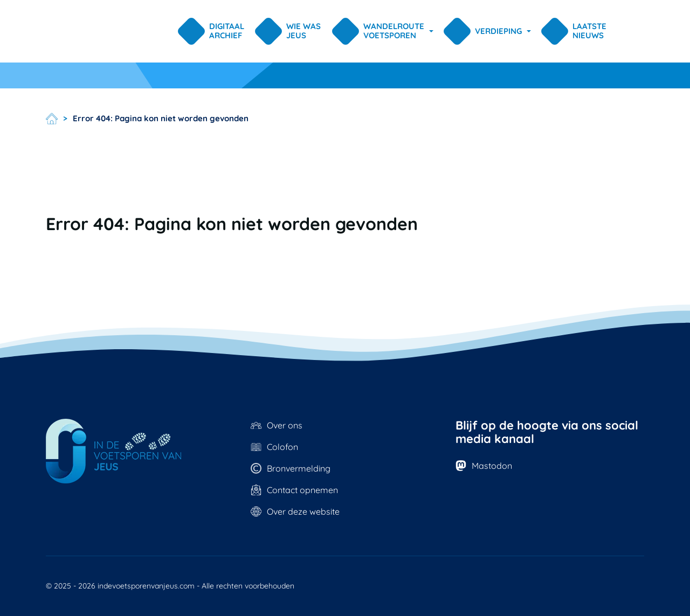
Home (52, 119)
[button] (384, 31)
